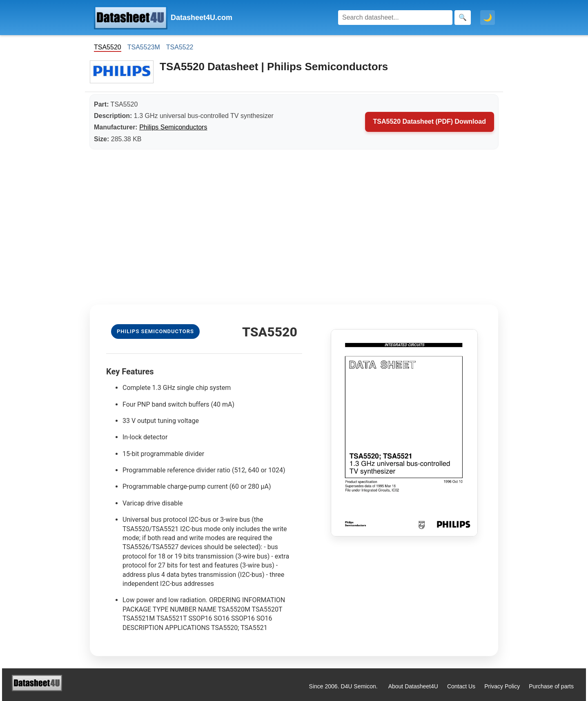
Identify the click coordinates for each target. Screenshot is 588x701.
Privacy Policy (502, 686)
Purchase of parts (551, 686)
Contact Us (461, 686)
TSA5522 (180, 47)
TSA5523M (144, 47)
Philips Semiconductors (173, 127)
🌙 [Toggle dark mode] (488, 18)
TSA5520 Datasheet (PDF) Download (430, 121)
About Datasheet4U (413, 686)
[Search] (395, 18)
